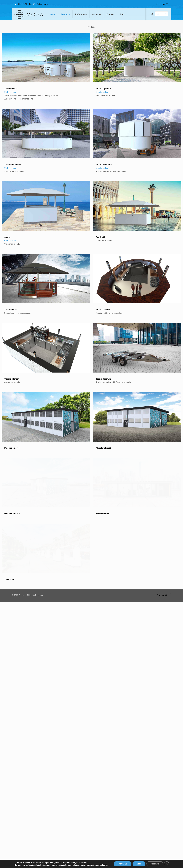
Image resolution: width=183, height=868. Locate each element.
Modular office (81, 742)
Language (162, 14)
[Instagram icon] (167, 4)
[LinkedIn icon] (164, 4)
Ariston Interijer (82, 422)
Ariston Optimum (104, 89)
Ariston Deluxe (11, 89)
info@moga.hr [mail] (42, 4)
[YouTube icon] (160, 4)
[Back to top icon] (170, 860)
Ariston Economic (83, 203)
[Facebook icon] (157, 4)
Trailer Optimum (82, 530)
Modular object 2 (82, 637)
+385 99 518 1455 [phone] (24, 4)
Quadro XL (79, 314)
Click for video (10, 92)
